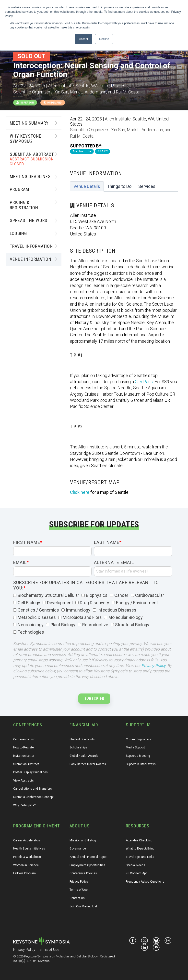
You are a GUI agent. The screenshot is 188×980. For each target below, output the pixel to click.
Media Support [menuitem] (135, 747)
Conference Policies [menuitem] (83, 873)
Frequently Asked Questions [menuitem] (145, 882)
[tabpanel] (124, 344)
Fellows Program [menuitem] (24, 873)
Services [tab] (147, 186)
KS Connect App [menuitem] (136, 873)
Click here (80, 492)
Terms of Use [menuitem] (79, 890)
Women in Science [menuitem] (26, 865)
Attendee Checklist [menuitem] (139, 840)
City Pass (144, 382)
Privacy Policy (153, 666)
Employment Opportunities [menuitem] (87, 865)
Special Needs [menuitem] (135, 865)
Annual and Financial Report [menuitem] (88, 857)
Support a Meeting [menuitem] (138, 756)
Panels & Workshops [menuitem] (27, 857)
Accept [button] (84, 39)
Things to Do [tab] (119, 186)
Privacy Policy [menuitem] (79, 882)
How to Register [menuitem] (24, 747)
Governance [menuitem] (78, 849)
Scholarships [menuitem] (78, 747)
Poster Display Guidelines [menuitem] (30, 772)
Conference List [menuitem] (24, 739)
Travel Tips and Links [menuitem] (140, 857)
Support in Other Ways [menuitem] (141, 764)
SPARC (103, 151)
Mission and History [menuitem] (83, 840)
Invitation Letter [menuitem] (24, 756)
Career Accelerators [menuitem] (27, 840)
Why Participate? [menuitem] (24, 805)
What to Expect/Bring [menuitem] (140, 849)
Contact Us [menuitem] (77, 898)
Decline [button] (104, 39)
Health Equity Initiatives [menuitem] (29, 849)
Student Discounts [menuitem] (82, 739)
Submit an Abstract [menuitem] (26, 764)
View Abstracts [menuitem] (23, 781)
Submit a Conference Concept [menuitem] (33, 797)
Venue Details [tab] (87, 186)
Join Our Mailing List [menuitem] (83, 906)
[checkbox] (93, 614)
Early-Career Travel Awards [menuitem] (88, 764)
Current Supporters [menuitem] (138, 739)
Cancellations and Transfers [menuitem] (33, 789)
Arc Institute (82, 151)
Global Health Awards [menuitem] (84, 756)
